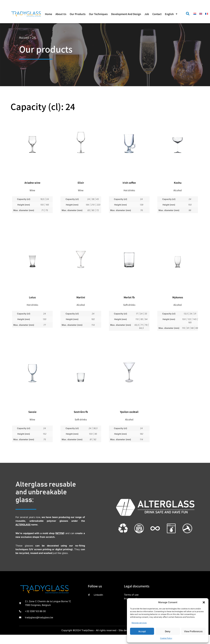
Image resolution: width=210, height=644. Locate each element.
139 (141, 205)
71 (42, 210)
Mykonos (178, 297)
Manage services (139, 623)
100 (184, 319)
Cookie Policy (166, 638)
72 (97, 210)
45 (97, 199)
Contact (157, 14)
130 (45, 319)
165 (47, 205)
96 (190, 210)
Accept (142, 631)
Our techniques (98, 14)
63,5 (137, 325)
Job (147, 14)
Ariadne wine (32, 183)
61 (188, 328)
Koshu (178, 183)
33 (146, 314)
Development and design (126, 14)
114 (93, 325)
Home (49, 14)
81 (91, 439)
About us (61, 14)
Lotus (32, 297)
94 (146, 319)
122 (189, 319)
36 (93, 199)
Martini (81, 297)
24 (48, 199)
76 (141, 210)
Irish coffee (129, 183)
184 (87, 205)
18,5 (42, 199)
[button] (204, 602)
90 (93, 210)
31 (195, 314)
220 (98, 205)
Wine (32, 190)
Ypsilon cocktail (129, 412)
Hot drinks (129, 190)
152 (45, 434)
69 (197, 328)
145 (195, 319)
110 (137, 319)
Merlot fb (129, 297)
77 (45, 325)
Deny (168, 631)
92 (95, 439)
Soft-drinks (129, 305)
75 (47, 210)
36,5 (95, 428)
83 (89, 210)
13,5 (186, 314)
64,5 (141, 328)
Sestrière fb (81, 412)
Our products (78, 14)
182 (93, 319)
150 (190, 205)
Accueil (24, 37)
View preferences (193, 631)
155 (42, 205)
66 (192, 328)
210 (93, 205)
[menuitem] (171, 14)
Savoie (32, 412)
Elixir (81, 183)
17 (137, 314)
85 (142, 319)
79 (146, 325)
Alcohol (178, 190)
